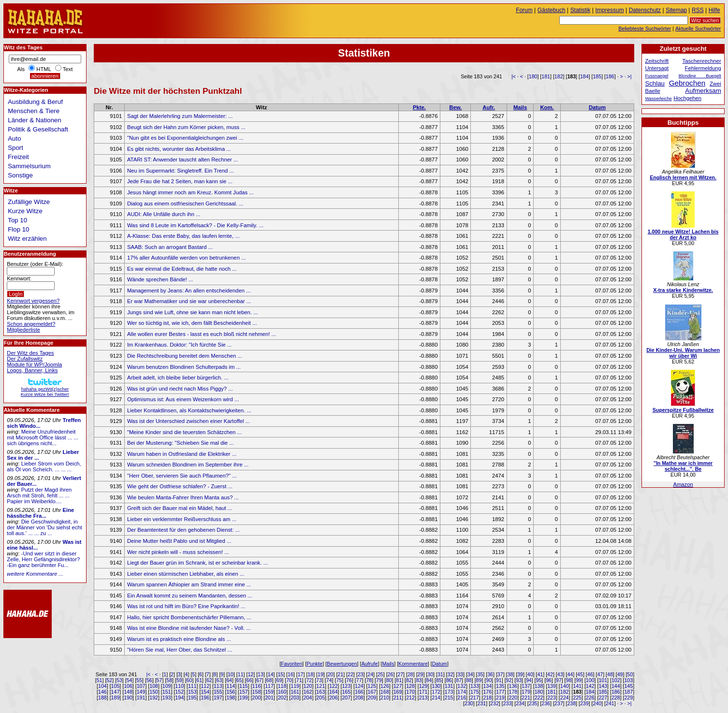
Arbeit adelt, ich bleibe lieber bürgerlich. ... (178, 378)
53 (119, 680)
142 (590, 686)
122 (334, 686)
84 (429, 680)
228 (616, 698)
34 (470, 674)
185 (597, 76)
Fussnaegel (656, 76)
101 (603, 680)
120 (308, 686)
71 (299, 680)
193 (167, 698)
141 (577, 686)
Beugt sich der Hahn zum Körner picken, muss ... (186, 127)
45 (580, 674)
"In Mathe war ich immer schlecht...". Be (683, 466)
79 (379, 680)
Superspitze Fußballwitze (683, 410)
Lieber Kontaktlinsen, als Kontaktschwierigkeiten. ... (189, 410)
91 (499, 680)
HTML (44, 69)
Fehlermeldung (703, 68)
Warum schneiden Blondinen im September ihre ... (188, 465)
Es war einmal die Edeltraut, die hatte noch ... (182, 269)
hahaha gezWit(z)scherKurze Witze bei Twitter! (45, 389)
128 (410, 686)
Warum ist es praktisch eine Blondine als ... (179, 639)
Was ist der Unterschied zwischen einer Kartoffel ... (189, 421)
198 (231, 698)
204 (308, 698)
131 (449, 686)
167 (372, 692)
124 (359, 686)
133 (475, 686)
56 (149, 680)
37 (500, 674)
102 (616, 680)
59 (179, 680)
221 (526, 698)
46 (590, 674)
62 (209, 680)
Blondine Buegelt (700, 76)
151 (167, 692)
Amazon (683, 484)
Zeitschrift (657, 61)
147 (116, 692)
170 (410, 692)
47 (600, 674)
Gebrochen (687, 83)
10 (231, 674)
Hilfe (714, 10)
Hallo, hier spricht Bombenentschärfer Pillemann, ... (189, 617)
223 (552, 698)
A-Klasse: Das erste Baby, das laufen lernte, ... (183, 236)
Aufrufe (369, 664)
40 (530, 674)
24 (370, 674)
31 (440, 674)
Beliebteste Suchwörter (645, 29)
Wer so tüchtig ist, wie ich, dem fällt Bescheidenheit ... (192, 323)
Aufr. (489, 107)
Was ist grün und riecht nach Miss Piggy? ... (180, 389)
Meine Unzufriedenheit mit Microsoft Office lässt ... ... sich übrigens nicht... (43, 437)
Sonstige (20, 175)
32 (451, 674)
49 (620, 674)
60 (189, 680)
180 (533, 76)
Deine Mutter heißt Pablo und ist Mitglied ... (179, 541)
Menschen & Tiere (34, 111)
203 (295, 698)
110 (179, 686)
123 (346, 686)
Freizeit (18, 157)
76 (349, 680)
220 (513, 698)
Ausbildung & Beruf (35, 102)
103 (628, 680)
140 (565, 686)
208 (359, 698)
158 (257, 692)
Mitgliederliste (23, 330)
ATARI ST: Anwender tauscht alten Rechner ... (182, 160)
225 (577, 698)
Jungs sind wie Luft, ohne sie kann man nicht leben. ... (193, 312)
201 (269, 698)
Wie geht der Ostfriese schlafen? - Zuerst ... (180, 486)
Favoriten (291, 664)
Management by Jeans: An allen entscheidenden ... (189, 291)
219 (500, 698)
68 (269, 680)
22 (350, 674)
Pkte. (419, 107)
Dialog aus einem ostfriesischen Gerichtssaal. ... (185, 204)
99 (579, 680)
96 (549, 680)
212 (410, 698)
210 (385, 698)
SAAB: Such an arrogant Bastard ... (170, 247)
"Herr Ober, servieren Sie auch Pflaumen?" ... (182, 476)
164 (334, 692)
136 (513, 686)
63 (219, 680)
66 (249, 680)
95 (539, 680)
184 (584, 76)
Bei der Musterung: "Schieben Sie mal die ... (181, 443)
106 (128, 686)
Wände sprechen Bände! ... (160, 279)
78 (369, 680)
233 (508, 703)
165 (346, 692)
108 (154, 686)
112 (205, 686)
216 (462, 698)
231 (482, 703)
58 (169, 680)
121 (320, 686)
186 (610, 76)
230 (469, 703)
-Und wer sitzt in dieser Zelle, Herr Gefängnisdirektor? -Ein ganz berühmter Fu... (43, 559)
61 (199, 680)
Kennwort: (19, 278)
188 (102, 698)
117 (269, 686)
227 (603, 698)
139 (552, 686)
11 (241, 674)
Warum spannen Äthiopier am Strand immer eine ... (189, 584)
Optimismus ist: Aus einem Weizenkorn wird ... (183, 399)
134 (487, 686)
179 (526, 692)
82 (409, 680)
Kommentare (413, 664)
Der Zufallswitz (25, 359)
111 (192, 686)
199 (244, 698)
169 (398, 692)
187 (628, 692)
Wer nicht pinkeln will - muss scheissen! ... (178, 552)
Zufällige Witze (29, 202)
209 (372, 698)
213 (423, 698)
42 (550, 674)
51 (100, 680)
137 (526, 686)
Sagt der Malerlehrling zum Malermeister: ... (180, 116)
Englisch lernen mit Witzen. (683, 177)
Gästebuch (552, 10)
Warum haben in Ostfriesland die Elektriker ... (182, 454)
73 (319, 680)
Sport (15, 148)
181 (546, 76)
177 (500, 692)
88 (469, 680)
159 (269, 692)
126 (385, 686)
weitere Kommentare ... (35, 574)
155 (218, 692)
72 (309, 680)
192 (154, 698)
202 (282, 698)
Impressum (610, 10)
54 (130, 680)
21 (340, 674)
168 (385, 692)
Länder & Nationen (35, 120)
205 (320, 698)
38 (510, 674)
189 (116, 698)
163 (320, 692)
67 (259, 680)
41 (540, 674)
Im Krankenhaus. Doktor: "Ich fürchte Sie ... (179, 345)
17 (301, 674)
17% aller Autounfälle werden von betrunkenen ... (187, 258)
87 (459, 680)
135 (500, 686)
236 (546, 703)
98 (569, 680)
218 (487, 698)
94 (529, 680)
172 (436, 692)
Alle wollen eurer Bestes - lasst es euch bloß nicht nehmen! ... (202, 334)
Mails (520, 107)
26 (391, 674)
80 (389, 680)
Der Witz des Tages (30, 353)
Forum (524, 10)
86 (449, 680)
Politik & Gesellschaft (38, 129)
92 (509, 680)
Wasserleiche (658, 99)
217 (475, 698)
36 (490, 674)
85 (439, 680)
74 (329, 680)
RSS (698, 10)
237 (559, 703)
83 (419, 680)
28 (410, 674)
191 (141, 698)
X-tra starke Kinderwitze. (683, 290)
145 (628, 686)
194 (179, 698)
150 (154, 692)
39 (520, 674)
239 (584, 703)
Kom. (547, 107)
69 (279, 680)
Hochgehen (687, 98)
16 (291, 674)
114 (231, 686)
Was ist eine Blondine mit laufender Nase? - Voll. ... (189, 628)
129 (423, 686)
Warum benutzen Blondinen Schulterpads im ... (184, 367)
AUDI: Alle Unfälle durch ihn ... (164, 214)
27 (400, 674)
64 (229, 680)
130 (436, 686)
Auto (14, 138)
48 (610, 674)
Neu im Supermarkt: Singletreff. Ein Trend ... (181, 171)
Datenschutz (645, 10)
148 (128, 692)
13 (261, 674)
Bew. (455, 107)
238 (571, 703)
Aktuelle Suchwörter (698, 29)
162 (308, 692)
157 (244, 692)
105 (116, 686)
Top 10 (17, 220)
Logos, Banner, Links (32, 370)
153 (192, 692)
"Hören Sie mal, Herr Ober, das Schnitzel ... (180, 650)
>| (630, 76)
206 (334, 698)
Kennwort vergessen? (33, 301)
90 (489, 680)
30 (430, 674)
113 (218, 686)
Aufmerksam (703, 91)
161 (295, 692)
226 (590, 698)
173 (449, 692)
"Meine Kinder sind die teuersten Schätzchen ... (184, 432)
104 (102, 686)
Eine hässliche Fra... (40, 513)
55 (139, 680)
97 (559, 680)
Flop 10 (18, 229)
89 (479, 680)
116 (257, 686)
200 (257, 698)
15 (280, 674)
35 (480, 674)
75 (339, 680)
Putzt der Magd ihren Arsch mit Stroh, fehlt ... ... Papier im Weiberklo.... (39, 495)
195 (192, 698)
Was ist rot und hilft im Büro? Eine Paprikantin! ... (186, 606)
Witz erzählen (27, 239)
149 (141, 692)
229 (628, 698)
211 (398, 698)
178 (513, 692)
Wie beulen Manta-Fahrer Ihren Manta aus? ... (183, 497)
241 (610, 703)
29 (421, 674)
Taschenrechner (702, 61)
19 (320, 674)
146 (102, 692)
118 (282, 686)
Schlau (655, 83)
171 (423, 692)
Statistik (581, 10)
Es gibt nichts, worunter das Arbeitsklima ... (179, 149)
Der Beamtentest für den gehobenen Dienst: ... (183, 530)
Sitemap (676, 10)
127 (398, 686)
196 (205, 698)
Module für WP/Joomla (34, 364)
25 (380, 674)
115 (244, 686)
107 (141, 686)
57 (160, 680)
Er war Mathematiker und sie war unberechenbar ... (189, 301)
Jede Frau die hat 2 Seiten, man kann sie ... (180, 181)
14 (271, 674)
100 (590, 680)
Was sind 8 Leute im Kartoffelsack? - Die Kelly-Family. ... (195, 225)
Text (68, 69)
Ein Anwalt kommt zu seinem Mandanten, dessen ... (190, 596)
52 (109, 680)
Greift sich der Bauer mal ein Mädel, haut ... (180, 508)
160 (282, 692)
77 (359, 680)
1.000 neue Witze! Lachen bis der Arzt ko (683, 234)
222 (539, 698)
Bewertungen (342, 664)
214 (436, 698)
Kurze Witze (25, 211)
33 (460, 674)
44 (570, 674)
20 (331, 674)
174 (462, 692)
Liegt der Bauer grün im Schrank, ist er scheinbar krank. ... (197, 563)
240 (597, 703)
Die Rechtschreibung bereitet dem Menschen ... (185, 356)
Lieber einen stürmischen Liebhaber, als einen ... (186, 574)
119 (295, 686)
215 (449, 698)
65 (239, 680)
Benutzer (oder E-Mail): (35, 264)
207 (346, 698)
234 (520, 703)
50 (630, 674)
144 (616, 686)
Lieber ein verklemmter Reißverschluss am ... (182, 519)
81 (399, 680)
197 (218, 698)
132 (462, 686)
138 (539, 686)
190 (128, 698)
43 (560, 674)
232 (495, 703)
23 (361, 674)
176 (487, 692)
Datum (597, 107)
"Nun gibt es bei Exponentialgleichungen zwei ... (185, 138)
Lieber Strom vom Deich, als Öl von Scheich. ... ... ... (44, 466)
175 (475, 692)
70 (289, 680)
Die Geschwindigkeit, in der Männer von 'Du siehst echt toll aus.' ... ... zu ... (44, 527)
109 (167, 686)
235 (533, 703)
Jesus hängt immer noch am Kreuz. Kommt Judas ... (190, 192)
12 (250, 674)
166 (359, 692)
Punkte (314, 664)
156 (231, 692)
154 (205, 692)
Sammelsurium (29, 166)
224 (565, 698)
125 (372, 686)
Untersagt (657, 68)
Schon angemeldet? (31, 324)
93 (519, 680)
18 (310, 674)
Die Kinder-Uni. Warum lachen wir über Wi (683, 353)
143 (603, 686)
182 (559, 76)
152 (179, 692)
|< (514, 76)
